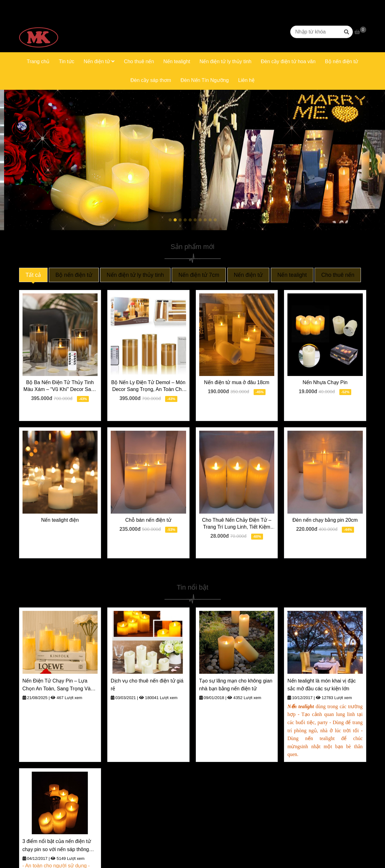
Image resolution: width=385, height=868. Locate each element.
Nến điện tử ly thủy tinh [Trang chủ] (135, 275)
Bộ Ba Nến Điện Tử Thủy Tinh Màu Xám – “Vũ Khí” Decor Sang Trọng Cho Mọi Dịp (60, 386)
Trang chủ (38, 61)
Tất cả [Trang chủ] (33, 275)
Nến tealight (177, 61)
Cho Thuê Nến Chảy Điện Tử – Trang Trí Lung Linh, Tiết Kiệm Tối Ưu (237, 524)
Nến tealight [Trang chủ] (292, 275)
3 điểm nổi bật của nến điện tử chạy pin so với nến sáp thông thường (57, 846)
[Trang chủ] (39, 32)
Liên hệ (246, 80)
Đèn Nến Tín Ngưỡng (205, 80)
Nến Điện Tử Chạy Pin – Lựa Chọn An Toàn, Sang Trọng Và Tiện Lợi (57, 685)
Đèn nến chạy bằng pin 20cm (325, 520)
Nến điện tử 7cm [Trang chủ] (199, 275)
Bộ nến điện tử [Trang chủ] (74, 275)
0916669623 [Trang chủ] (58, 6)
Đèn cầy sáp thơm (151, 80)
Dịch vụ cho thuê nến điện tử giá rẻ (147, 685)
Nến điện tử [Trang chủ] (248, 275)
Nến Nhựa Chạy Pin (325, 382)
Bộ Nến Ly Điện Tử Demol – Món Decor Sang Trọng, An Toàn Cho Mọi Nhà (148, 386)
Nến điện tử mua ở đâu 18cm (237, 382)
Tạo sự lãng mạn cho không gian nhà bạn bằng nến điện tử (236, 685)
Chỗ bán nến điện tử (148, 520)
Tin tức (67, 61)
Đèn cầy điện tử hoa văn (288, 61)
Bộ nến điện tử (342, 61)
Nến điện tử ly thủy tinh (225, 61)
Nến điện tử (99, 61)
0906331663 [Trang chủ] (92, 6)
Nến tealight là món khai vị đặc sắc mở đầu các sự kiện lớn (322, 685)
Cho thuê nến (139, 61)
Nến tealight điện (60, 520)
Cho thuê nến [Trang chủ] (338, 275)
